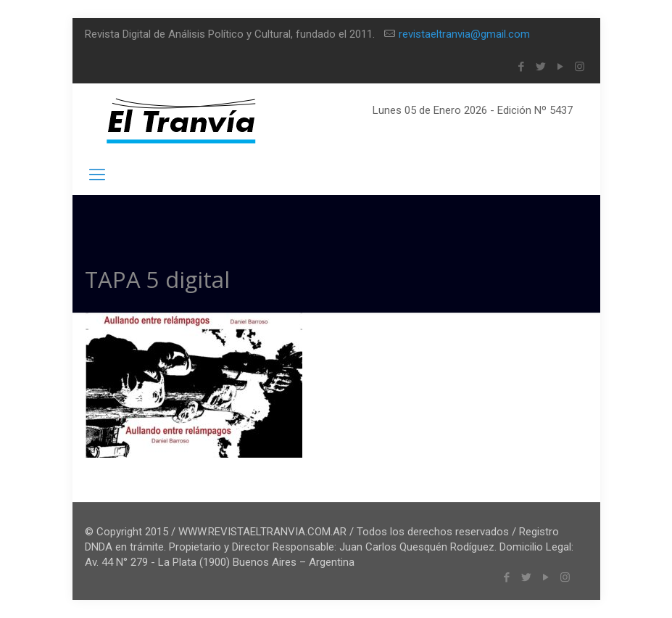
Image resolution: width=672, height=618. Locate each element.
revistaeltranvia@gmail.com (464, 34)
